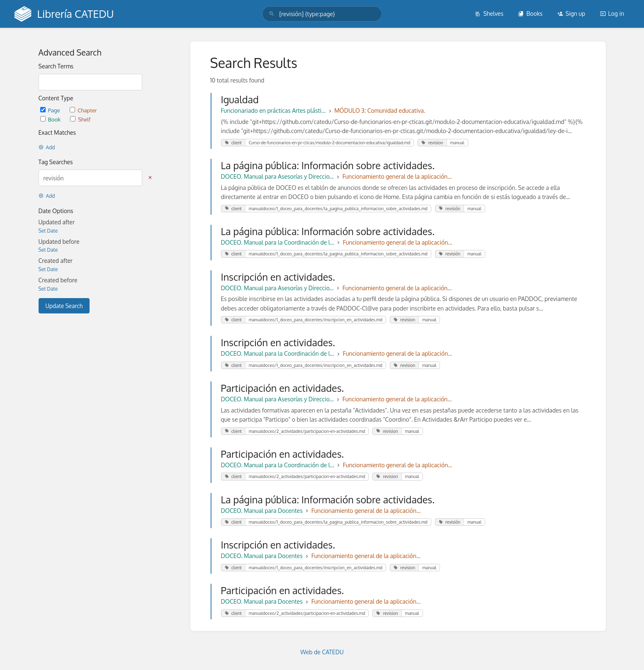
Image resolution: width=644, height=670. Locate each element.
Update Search (64, 306)
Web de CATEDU (322, 652)
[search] (322, 14)
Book (51, 119)
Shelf (80, 119)
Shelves (489, 13)
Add (47, 147)
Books (530, 13)
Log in (612, 13)
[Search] (272, 14)
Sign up (571, 13)
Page (51, 110)
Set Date (48, 231)
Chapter (83, 110)
